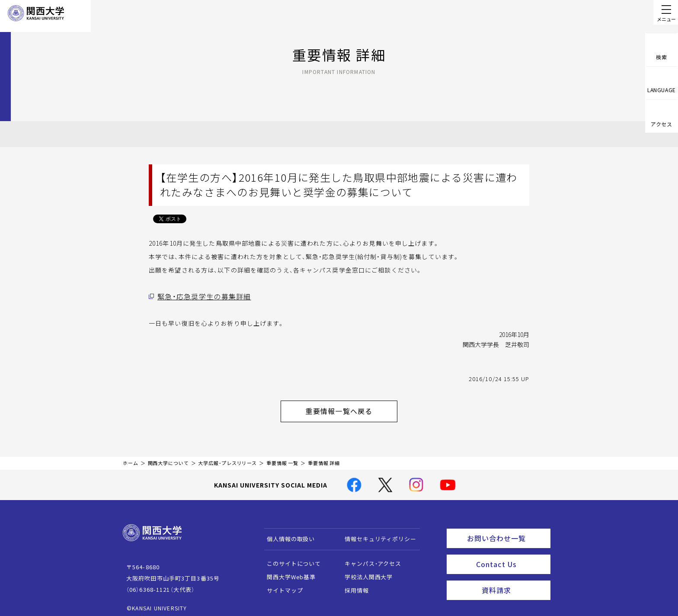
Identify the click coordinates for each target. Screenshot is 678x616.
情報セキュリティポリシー (376, 534)
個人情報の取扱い (287, 534)
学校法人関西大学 (365, 572)
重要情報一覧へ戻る (350, 408)
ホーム (131, 458)
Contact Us (510, 556)
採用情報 (353, 586)
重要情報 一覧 (282, 458)
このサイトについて (290, 559)
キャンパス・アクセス (369, 559)
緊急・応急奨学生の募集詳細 (198, 296)
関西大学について (168, 458)
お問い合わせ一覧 (507, 532)
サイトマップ (281, 586)
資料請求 (513, 580)
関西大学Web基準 (287, 572)
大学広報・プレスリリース (227, 458)
